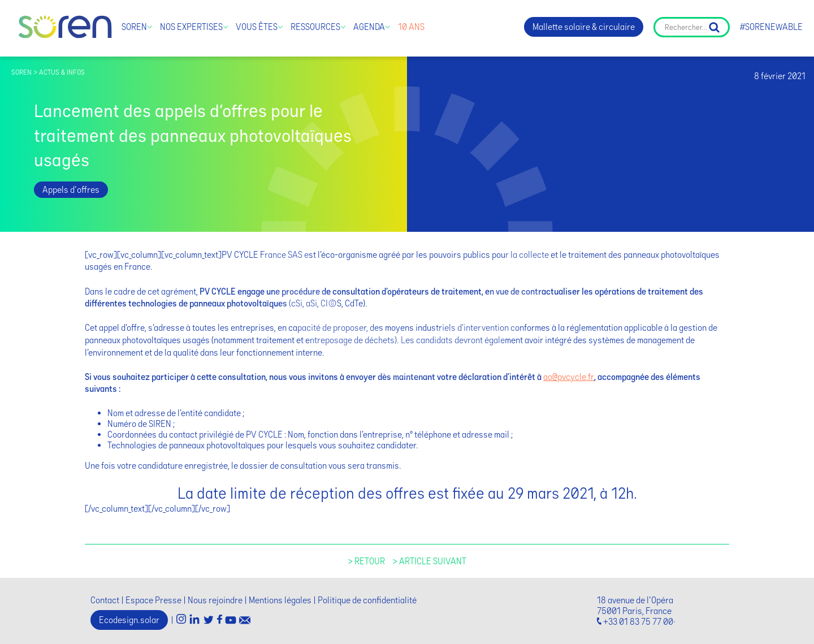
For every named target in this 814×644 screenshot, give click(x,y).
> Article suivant (429, 561)
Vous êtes (257, 27)
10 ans (411, 27)
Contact (105, 600)
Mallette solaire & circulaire (584, 27)
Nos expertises (191, 27)
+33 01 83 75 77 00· (639, 622)
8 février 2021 (780, 76)
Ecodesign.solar (129, 620)
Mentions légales (280, 600)
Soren (134, 27)
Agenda (369, 27)
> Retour (366, 561)
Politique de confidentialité (367, 600)
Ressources (315, 27)
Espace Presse (153, 600)
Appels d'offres (71, 190)
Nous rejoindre (215, 600)
